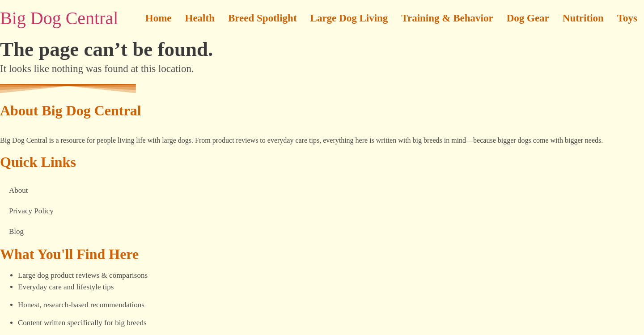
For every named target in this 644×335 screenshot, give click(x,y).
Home (159, 18)
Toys (627, 18)
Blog (16, 231)
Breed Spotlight (263, 18)
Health (200, 18)
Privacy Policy (31, 211)
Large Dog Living (349, 18)
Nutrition (583, 18)
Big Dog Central (59, 18)
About (19, 190)
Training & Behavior (447, 18)
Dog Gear (528, 18)
